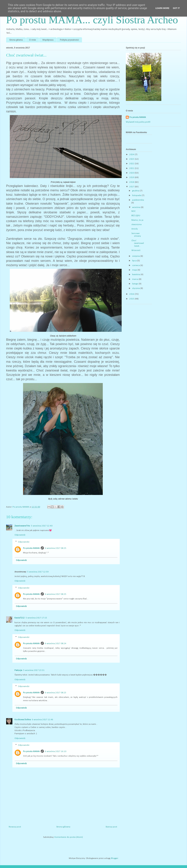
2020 (132, 173)
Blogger (114, 858)
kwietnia (136, 274)
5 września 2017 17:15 (36, 618)
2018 (132, 182)
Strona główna (16, 40)
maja (135, 270)
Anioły (135, 229)
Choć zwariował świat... (138, 243)
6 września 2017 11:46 (42, 720)
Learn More (162, 8)
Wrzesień (136, 250)
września (136, 207)
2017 (132, 187)
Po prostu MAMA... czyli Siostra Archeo (92, 20)
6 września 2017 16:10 (56, 751)
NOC (134, 211)
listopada (137, 195)
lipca (135, 261)
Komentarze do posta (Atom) (69, 837)
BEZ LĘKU (136, 216)
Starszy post (111, 827)
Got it (176, 8)
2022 (132, 164)
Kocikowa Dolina (23, 720)
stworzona (136, 224)
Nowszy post (15, 827)
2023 (132, 159)
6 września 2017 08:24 (56, 644)
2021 (132, 168)
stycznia (136, 288)
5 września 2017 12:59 (38, 572)
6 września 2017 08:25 (56, 548)
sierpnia (136, 256)
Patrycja (18, 670)
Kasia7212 (20, 618)
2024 (132, 155)
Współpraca (48, 40)
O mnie (33, 40)
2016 (132, 294)
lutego (135, 284)
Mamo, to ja (137, 220)
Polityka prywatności (69, 40)
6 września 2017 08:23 (56, 693)
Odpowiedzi (24, 542)
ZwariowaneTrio (22, 526)
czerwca (136, 265)
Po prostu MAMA (31, 548)
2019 (132, 177)
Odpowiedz (20, 535)
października (138, 200)
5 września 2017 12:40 (42, 526)
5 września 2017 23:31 (34, 670)
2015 (132, 299)
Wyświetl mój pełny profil (138, 122)
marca (135, 279)
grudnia (136, 191)
